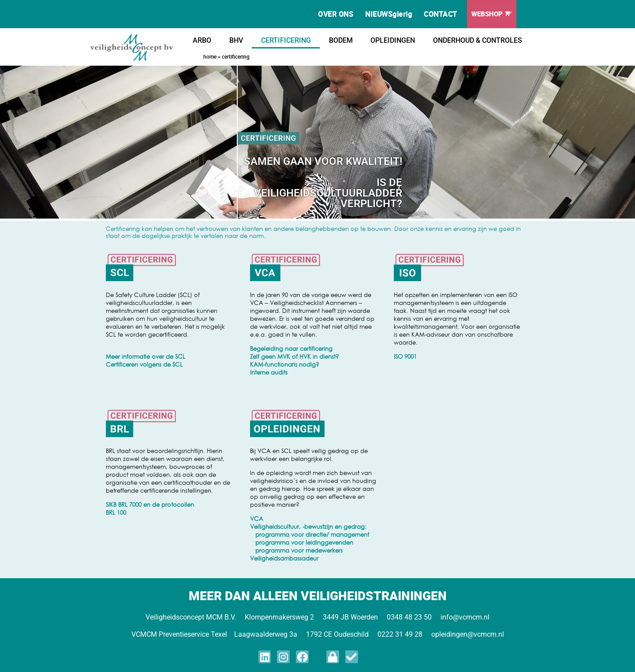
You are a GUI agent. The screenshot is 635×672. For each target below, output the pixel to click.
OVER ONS (336, 14)
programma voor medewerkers (296, 550)
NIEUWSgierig (388, 14)
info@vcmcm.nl (465, 617)
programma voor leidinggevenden (302, 542)
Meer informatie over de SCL (146, 356)
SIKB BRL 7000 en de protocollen (150, 505)
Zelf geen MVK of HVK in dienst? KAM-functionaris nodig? (295, 360)
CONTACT (441, 14)
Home (210, 56)
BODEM (341, 40)
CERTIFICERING (286, 40)
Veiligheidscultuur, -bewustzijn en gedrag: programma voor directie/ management (310, 531)
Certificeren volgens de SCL (144, 364)
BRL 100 (116, 512)
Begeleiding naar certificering (291, 349)
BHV (236, 40)
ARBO (202, 40)
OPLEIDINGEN (393, 40)
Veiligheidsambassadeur (284, 558)
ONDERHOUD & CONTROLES (478, 40)
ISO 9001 (405, 356)
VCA (257, 519)
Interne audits (269, 372)
